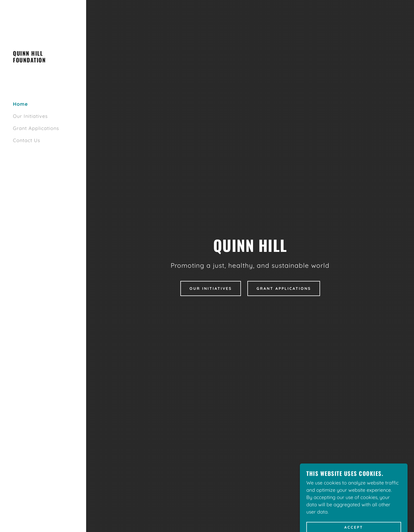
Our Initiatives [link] (30, 116)
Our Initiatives (211, 288)
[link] (43, 61)
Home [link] (20, 104)
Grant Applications (284, 288)
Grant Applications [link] (36, 128)
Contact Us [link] (27, 140)
